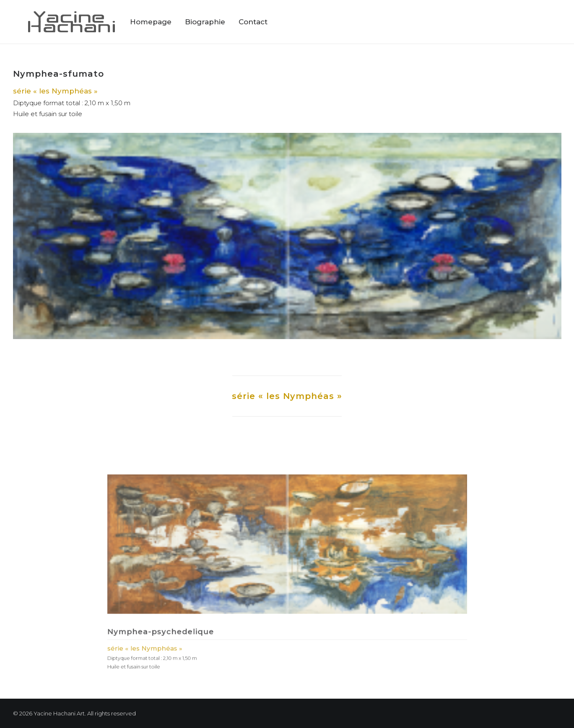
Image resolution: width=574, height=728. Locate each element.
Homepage (151, 22)
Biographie (205, 22)
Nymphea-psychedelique (195, 615)
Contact (253, 22)
